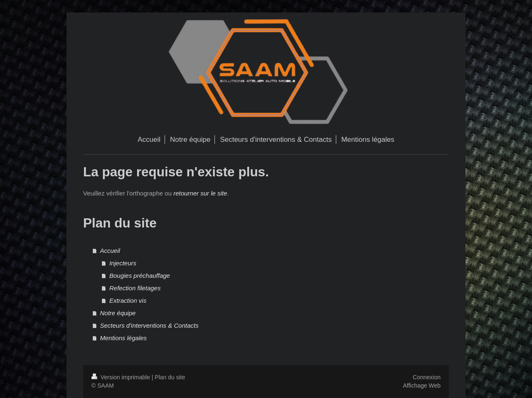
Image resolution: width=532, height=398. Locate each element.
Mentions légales (124, 338)
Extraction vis (128, 300)
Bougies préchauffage (140, 276)
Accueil (110, 251)
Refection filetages (135, 288)
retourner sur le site (200, 193)
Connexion (427, 377)
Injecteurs (123, 263)
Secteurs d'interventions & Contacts (149, 325)
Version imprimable (122, 377)
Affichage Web (422, 386)
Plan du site (170, 377)
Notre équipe (118, 313)
